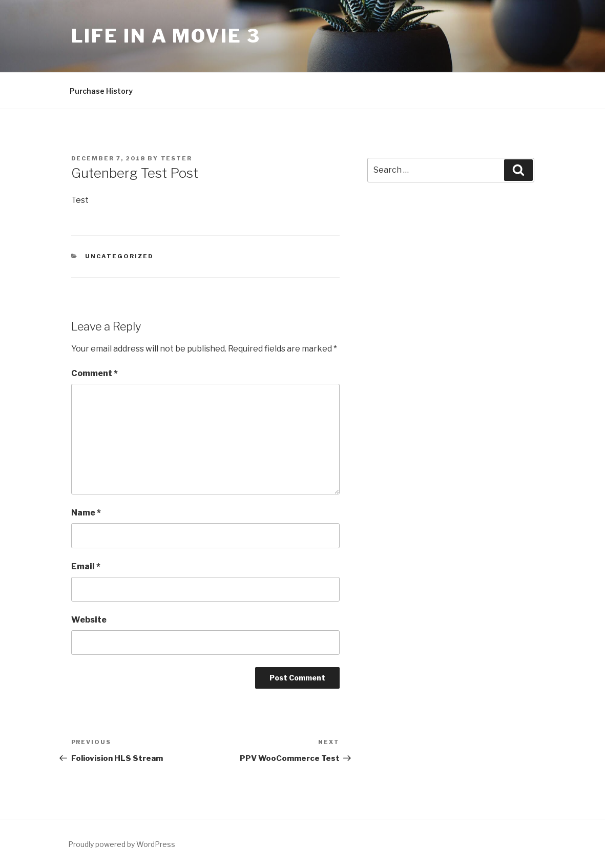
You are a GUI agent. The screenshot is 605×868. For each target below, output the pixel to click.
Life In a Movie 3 (166, 36)
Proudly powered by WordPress (122, 844)
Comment (95, 373)
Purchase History (101, 91)
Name (86, 513)
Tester (177, 158)
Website (89, 620)
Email (86, 566)
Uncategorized (119, 256)
